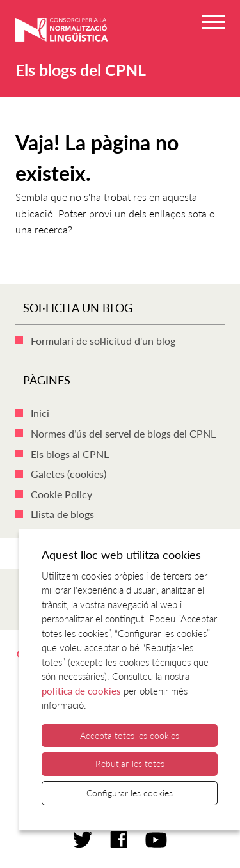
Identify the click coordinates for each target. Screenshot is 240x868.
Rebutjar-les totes (130, 763)
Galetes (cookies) (68, 474)
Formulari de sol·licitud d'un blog (103, 341)
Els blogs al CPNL (70, 454)
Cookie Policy (61, 494)
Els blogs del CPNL (81, 70)
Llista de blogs (62, 514)
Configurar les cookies (130, 793)
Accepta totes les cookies (130, 735)
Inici (40, 413)
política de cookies (81, 691)
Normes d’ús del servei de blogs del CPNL (123, 433)
